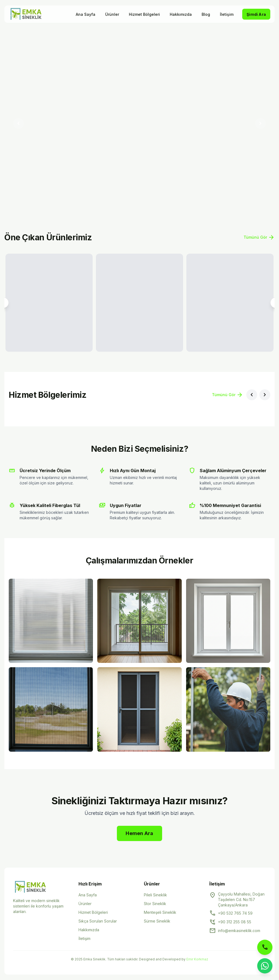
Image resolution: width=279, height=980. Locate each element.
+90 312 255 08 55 (235, 922)
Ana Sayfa (86, 14)
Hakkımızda (181, 14)
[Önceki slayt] (19, 123)
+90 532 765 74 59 (235, 913)
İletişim (227, 14)
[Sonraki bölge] (265, 395)
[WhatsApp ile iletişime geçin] (265, 966)
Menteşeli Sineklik (160, 912)
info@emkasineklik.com (239, 931)
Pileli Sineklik (155, 895)
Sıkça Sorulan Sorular (98, 921)
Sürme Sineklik (157, 921)
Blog (206, 14)
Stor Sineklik (155, 904)
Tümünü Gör (259, 237)
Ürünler (112, 14)
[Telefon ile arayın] (265, 947)
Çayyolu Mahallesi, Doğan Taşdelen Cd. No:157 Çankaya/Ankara (241, 899)
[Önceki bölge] (252, 395)
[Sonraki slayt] (260, 123)
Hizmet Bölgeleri (144, 14)
